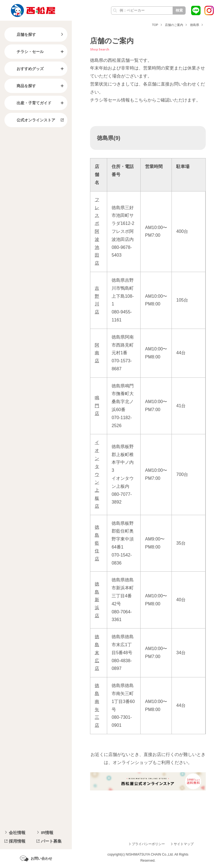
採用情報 (17, 841)
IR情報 (47, 833)
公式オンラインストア (31, 120)
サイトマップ (184, 844)
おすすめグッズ (26, 69)
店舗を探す (22, 34)
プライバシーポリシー (148, 844)
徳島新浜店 (97, 600)
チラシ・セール (26, 52)
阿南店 (97, 353)
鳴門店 (97, 406)
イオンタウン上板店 (97, 474)
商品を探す (22, 86)
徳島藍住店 (97, 543)
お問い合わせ (41, 858)
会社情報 (17, 833)
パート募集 (51, 841)
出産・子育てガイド (30, 103)
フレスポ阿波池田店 (97, 231)
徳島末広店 (97, 653)
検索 (179, 10)
